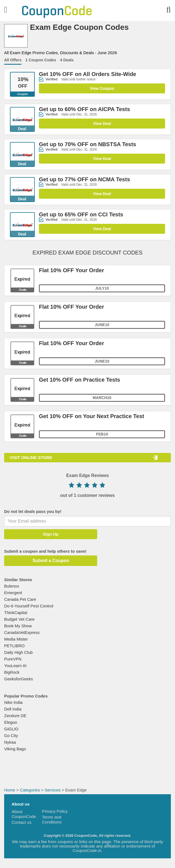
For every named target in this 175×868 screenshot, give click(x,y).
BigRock (12, 672)
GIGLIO (11, 729)
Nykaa (10, 742)
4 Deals (67, 60)
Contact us (22, 822)
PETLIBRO (14, 646)
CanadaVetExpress (22, 632)
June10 (102, 325)
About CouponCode (24, 814)
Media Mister (16, 639)
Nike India (13, 702)
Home (10, 790)
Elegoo (11, 722)
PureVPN (13, 659)
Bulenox (12, 586)
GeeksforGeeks (18, 679)
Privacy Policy (55, 811)
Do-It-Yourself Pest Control (29, 606)
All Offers (13, 60)
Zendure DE (15, 716)
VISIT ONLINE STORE (31, 457)
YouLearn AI (15, 666)
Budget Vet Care (19, 619)
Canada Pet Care (20, 599)
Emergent (13, 593)
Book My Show (18, 626)
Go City (11, 735)
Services (53, 790)
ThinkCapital (16, 613)
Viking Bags (15, 749)
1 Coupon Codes (41, 60)
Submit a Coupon (50, 561)
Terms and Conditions (52, 820)
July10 (102, 289)
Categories (30, 790)
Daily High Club (18, 652)
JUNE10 (102, 361)
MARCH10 (102, 398)
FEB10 (102, 434)
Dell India (13, 709)
